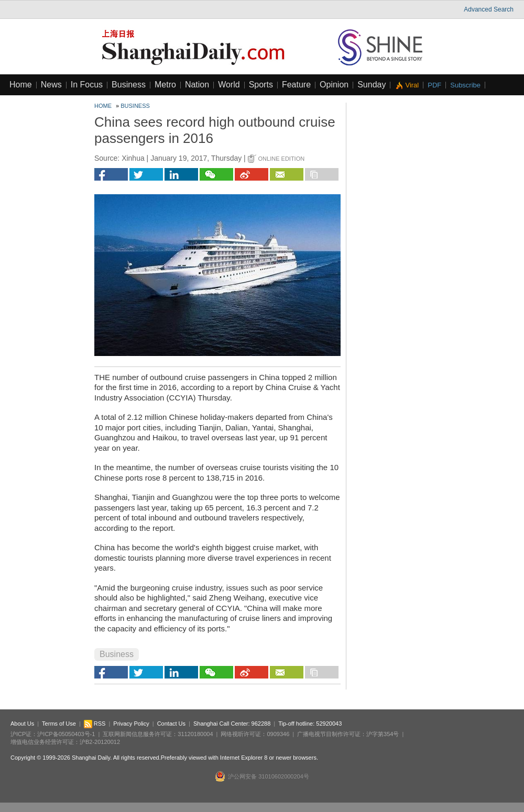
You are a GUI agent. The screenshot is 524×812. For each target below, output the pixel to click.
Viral (412, 85)
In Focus (87, 85)
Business (129, 85)
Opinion (334, 85)
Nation (197, 85)
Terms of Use (59, 724)
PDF (434, 85)
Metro (165, 85)
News (51, 85)
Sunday (372, 85)
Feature (296, 85)
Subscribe (465, 85)
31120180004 (195, 734)
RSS (95, 724)
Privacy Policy (131, 724)
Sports (261, 85)
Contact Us (171, 724)
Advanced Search (489, 9)
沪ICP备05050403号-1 (66, 734)
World (229, 85)
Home (21, 85)
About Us (22, 724)
